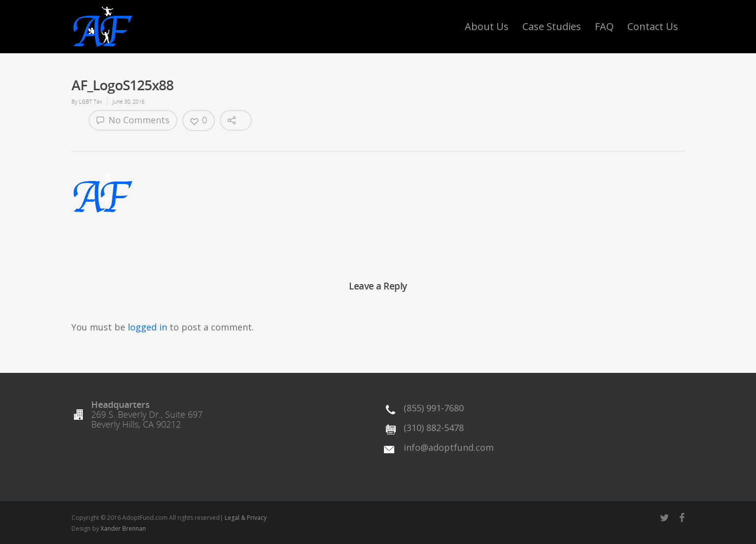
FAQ (604, 26)
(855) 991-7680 (434, 408)
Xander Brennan (123, 528)
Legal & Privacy (246, 518)
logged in (147, 327)
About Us (487, 26)
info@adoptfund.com (449, 447)
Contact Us (653, 26)
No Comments (133, 120)
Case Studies (552, 26)
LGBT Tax (90, 101)
